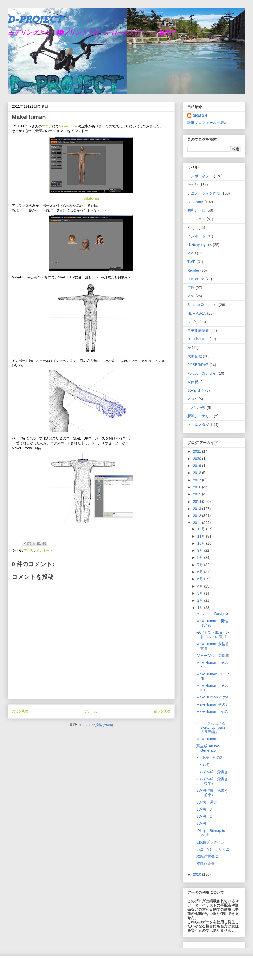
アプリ (29, 551)
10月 (202, 543)
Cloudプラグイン (210, 842)
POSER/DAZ (198, 365)
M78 (191, 296)
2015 (198, 494)
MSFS (192, 399)
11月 (202, 536)
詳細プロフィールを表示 (207, 123)
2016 (198, 487)
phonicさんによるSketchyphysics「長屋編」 (211, 727)
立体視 (193, 382)
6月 (201, 572)
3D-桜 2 (204, 816)
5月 (201, 579)
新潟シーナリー (200, 416)
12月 (202, 529)
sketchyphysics (200, 245)
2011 (198, 523)
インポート (44, 551)
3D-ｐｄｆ (196, 390)
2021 (198, 451)
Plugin (192, 227)
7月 (201, 565)
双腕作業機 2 (207, 856)
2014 (198, 502)
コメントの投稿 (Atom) (96, 725)
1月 (201, 608)
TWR (191, 262)
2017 (198, 480)
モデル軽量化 (198, 331)
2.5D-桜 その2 (209, 757)
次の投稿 (20, 711)
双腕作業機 (206, 864)
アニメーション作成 (204, 193)
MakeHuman (69, 126)
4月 (201, 586)
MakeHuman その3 (212, 704)
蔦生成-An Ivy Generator (208, 748)
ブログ (47, 126)
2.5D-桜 (203, 765)
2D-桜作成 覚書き (212, 772)
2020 (198, 459)
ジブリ (193, 322)
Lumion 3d (196, 279)
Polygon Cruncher (202, 373)
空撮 (191, 288)
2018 (198, 473)
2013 (198, 509)
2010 (198, 874)
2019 (198, 466)
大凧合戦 (195, 356)
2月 (201, 600)
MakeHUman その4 (212, 697)
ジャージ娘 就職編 (213, 656)
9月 (201, 550)
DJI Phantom (198, 339)
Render (193, 270)
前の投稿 (162, 711)
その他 (193, 185)
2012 (198, 516)
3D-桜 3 (204, 809)
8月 (201, 557)
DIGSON (200, 116)
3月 (201, 593)
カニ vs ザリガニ (213, 849)
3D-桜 (201, 823)
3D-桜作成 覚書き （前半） (212, 793)
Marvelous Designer (213, 614)
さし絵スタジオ (200, 425)
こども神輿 (196, 408)
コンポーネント (200, 176)
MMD (192, 253)
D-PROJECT (35, 19)
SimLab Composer (202, 305)
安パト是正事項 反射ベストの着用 (213, 635)
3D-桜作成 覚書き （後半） (212, 781)
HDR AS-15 (197, 313)
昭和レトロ (196, 210)
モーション (196, 219)
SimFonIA (195, 202)
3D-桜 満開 (207, 802)
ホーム (91, 711)
